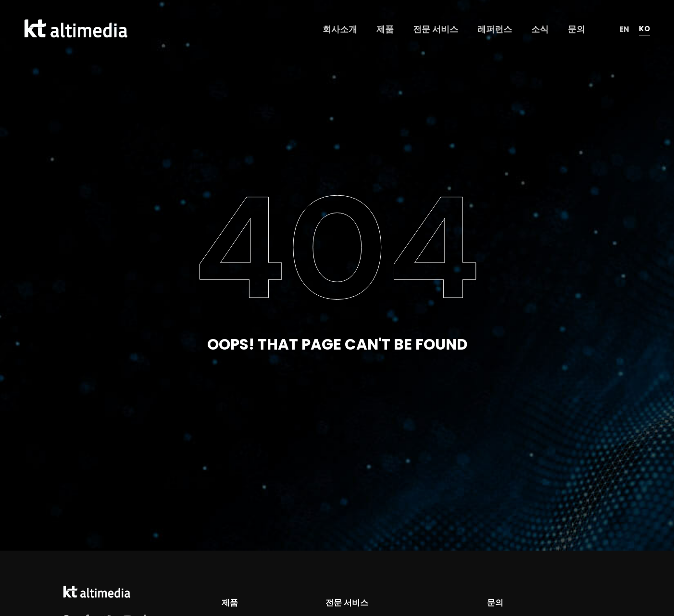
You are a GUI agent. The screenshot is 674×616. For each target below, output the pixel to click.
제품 (230, 603)
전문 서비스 (347, 603)
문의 (495, 603)
